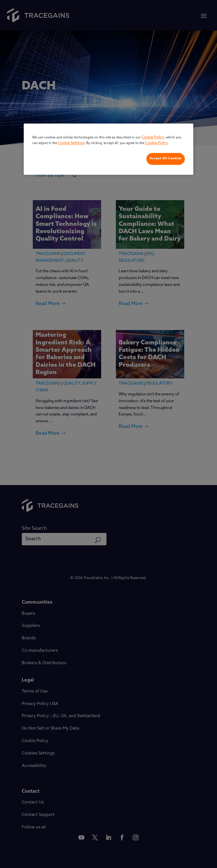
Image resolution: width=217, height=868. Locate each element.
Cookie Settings (71, 143)
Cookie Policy (153, 138)
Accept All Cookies (166, 159)
